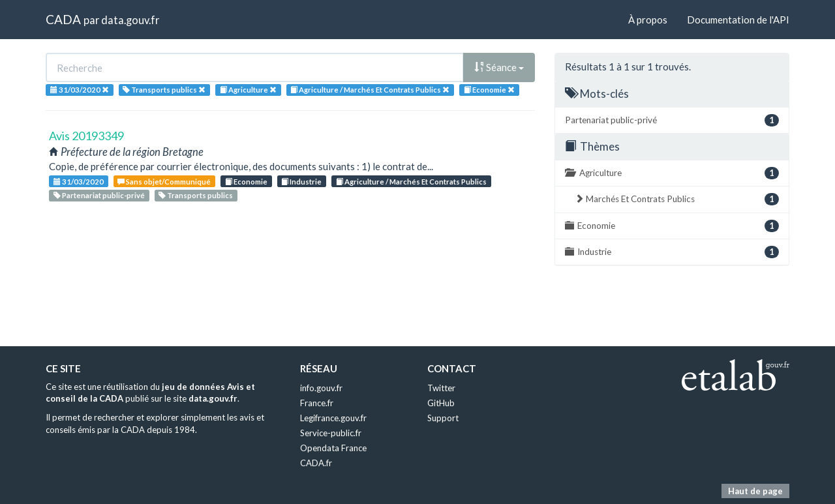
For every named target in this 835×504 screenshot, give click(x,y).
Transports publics (196, 195)
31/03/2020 (79, 182)
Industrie (301, 182)
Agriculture (672, 173)
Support (443, 418)
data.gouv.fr (130, 20)
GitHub (441, 403)
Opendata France (333, 448)
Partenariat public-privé (99, 195)
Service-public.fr (331, 433)
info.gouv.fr (321, 388)
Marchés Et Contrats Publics (677, 199)
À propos (648, 20)
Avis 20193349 (86, 136)
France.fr (317, 403)
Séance (499, 67)
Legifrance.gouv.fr (333, 418)
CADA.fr (316, 463)
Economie (246, 182)
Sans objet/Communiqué (164, 182)
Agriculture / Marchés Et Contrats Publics (411, 182)
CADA (63, 19)
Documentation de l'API (738, 20)
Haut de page (755, 491)
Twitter (441, 388)
